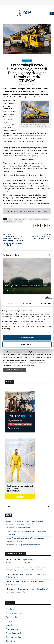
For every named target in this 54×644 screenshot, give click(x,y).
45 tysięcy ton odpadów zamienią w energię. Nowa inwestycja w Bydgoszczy (27, 287)
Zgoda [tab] (10, 303)
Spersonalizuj (27, 344)
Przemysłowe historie (14, 633)
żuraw (20, 222)
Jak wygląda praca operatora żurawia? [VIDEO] (30, 211)
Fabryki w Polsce (21, 219)
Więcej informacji (29, 365)
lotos (37, 219)
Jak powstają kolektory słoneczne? (18, 528)
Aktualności (10, 609)
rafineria (44, 219)
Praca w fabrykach (13, 629)
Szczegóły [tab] (27, 303)
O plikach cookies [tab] (44, 303)
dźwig (11, 219)
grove (31, 219)
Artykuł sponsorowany (14, 613)
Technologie (27, 61)
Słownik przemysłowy (14, 637)
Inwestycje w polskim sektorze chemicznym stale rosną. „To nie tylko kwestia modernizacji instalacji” (15, 240)
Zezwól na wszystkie (27, 338)
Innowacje (10, 621)
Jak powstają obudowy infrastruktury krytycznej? (24, 545)
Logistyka (10, 625)
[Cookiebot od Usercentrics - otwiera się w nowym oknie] (43, 298)
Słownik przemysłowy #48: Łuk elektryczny (39, 236)
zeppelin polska (10, 222)
